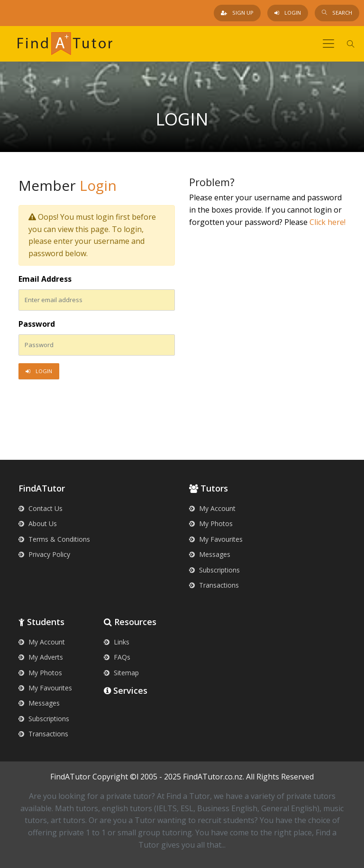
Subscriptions (214, 570)
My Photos (211, 523)
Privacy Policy (44, 554)
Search (337, 13)
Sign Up (237, 13)
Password (37, 324)
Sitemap (121, 673)
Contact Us (41, 508)
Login (288, 13)
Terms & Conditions (54, 539)
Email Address (45, 279)
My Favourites (216, 539)
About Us (38, 523)
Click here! (328, 222)
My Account (212, 508)
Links (117, 642)
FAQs (117, 657)
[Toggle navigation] (328, 44)
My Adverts (41, 657)
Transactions (214, 585)
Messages (210, 554)
